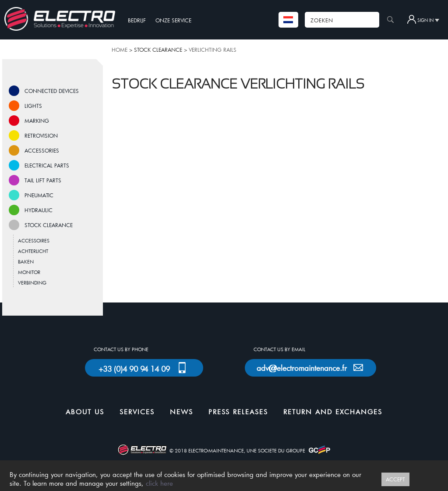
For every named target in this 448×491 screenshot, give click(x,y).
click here (159, 483)
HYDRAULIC (39, 210)
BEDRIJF (137, 20)
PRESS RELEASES (238, 412)
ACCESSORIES (42, 150)
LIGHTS (33, 106)
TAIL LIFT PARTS (43, 180)
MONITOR (29, 272)
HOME (120, 50)
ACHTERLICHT (33, 251)
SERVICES (137, 412)
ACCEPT (395, 479)
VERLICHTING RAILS (213, 50)
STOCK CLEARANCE (49, 225)
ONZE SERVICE (173, 20)
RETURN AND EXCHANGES (333, 412)
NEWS (182, 412)
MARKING (37, 121)
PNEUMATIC (39, 195)
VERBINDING (32, 283)
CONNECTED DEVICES (52, 91)
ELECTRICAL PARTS (47, 165)
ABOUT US (85, 412)
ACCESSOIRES (34, 240)
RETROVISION (41, 135)
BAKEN (26, 262)
